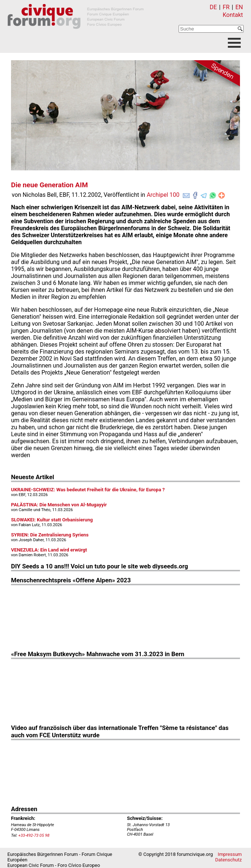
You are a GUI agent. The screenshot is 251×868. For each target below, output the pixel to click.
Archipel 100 (163, 195)
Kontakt (233, 15)
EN (239, 7)
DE (214, 7)
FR (226, 7)
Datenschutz (229, 860)
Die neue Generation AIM (49, 185)
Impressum (230, 854)
